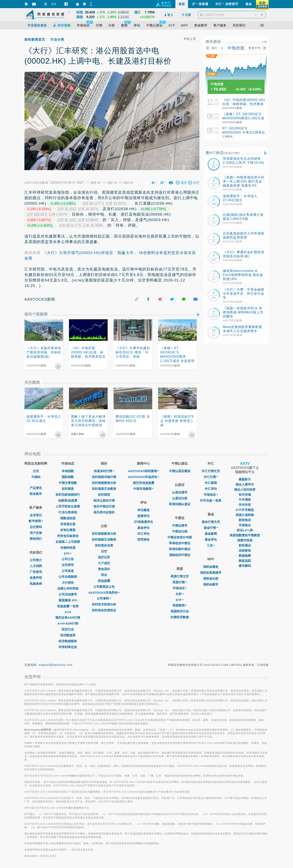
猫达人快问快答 (245, 489)
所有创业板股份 (68, 536)
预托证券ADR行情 (68, 618)
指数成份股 (68, 518)
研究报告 (143, 539)
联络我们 (36, 539)
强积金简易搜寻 (211, 573)
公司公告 (68, 559)
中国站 (36, 477)
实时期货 (68, 489)
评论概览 (143, 510)
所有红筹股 (68, 530)
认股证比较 (180, 498)
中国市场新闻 (143, 489)
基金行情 (211, 528)
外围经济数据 (180, 617)
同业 (104, 575)
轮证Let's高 (245, 530)
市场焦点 (245, 525)
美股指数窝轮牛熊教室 (245, 535)
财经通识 (245, 545)
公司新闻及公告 (104, 587)
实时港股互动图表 (104, 489)
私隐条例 (36, 584)
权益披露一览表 (68, 606)
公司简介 (36, 560)
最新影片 (245, 479)
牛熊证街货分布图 (180, 537)
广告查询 (36, 572)
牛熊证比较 (180, 531)
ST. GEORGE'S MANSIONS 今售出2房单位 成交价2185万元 (244, 132)
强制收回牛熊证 (180, 555)
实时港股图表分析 (104, 483)
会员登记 (36, 515)
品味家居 (245, 550)
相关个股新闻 (36, 314)
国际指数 (68, 477)
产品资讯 (36, 488)
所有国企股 (68, 524)
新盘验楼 (245, 556)
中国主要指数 (68, 483)
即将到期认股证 (180, 504)
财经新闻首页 (35, 40)
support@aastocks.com (56, 665)
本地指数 (68, 471)
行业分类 (57, 40)
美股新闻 (180, 605)
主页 (36, 471)
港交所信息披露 (144, 483)
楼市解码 (245, 566)
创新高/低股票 (68, 500)
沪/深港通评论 (143, 522)
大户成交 (104, 563)
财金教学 (36, 494)
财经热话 (245, 520)
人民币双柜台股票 (68, 506)
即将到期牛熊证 (180, 549)
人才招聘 (36, 566)
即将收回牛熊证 (180, 543)
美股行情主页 (180, 576)
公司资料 (104, 598)
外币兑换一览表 (211, 500)
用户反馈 (36, 533)
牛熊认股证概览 (180, 471)
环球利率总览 (68, 647)
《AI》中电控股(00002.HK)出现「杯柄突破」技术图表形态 (244, 104)
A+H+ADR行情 (68, 623)
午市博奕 (245, 500)
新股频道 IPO (68, 600)
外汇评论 (143, 534)
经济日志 (68, 629)
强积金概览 (211, 567)
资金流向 (104, 569)
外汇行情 (211, 477)
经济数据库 (68, 635)
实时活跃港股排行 (68, 495)
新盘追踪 (245, 561)
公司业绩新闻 (68, 577)
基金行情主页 (211, 522)
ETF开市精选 (245, 510)
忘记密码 (36, 527)
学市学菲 (245, 505)
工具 (211, 545)
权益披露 (104, 581)
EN (54, 4)
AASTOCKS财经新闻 (143, 471)
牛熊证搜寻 (180, 525)
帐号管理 (36, 521)
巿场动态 (211, 495)
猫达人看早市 (245, 484)
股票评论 (143, 516)
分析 (180, 594)
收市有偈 (245, 495)
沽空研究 (68, 565)
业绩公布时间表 (68, 588)
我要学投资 (245, 540)
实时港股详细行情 (104, 477)
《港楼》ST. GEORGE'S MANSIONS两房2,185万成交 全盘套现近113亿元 (243, 118)
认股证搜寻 (180, 492)
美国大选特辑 (245, 515)
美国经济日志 (180, 611)
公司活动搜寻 (68, 594)
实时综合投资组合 (104, 610)
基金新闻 (211, 534)
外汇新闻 (211, 483)
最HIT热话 (223, 153)
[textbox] (232, 15)
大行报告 (68, 583)
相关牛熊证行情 (104, 506)
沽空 (104, 551)
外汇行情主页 (211, 471)
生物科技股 (68, 548)
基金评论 (143, 528)
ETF (68, 553)
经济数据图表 (68, 641)
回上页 (190, 39)
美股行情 (180, 582)
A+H (68, 612)
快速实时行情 (104, 471)
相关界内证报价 (104, 512)
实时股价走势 (104, 545)
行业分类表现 (68, 512)
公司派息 (68, 571)
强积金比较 (211, 578)
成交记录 (104, 557)
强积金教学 (211, 584)
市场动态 (180, 588)
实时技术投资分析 (104, 604)
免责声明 (36, 578)
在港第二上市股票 (68, 542)
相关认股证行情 (104, 500)
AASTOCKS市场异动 (104, 593)
